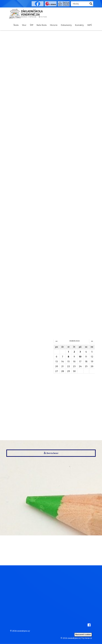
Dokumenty (66, 25)
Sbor (24, 25)
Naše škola (42, 25)
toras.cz (88, 638)
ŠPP (32, 25)
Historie (54, 25)
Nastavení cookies (83, 635)
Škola (16, 25)
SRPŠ (90, 25)
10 (80, 357)
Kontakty (79, 25)
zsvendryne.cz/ (24, 631)
